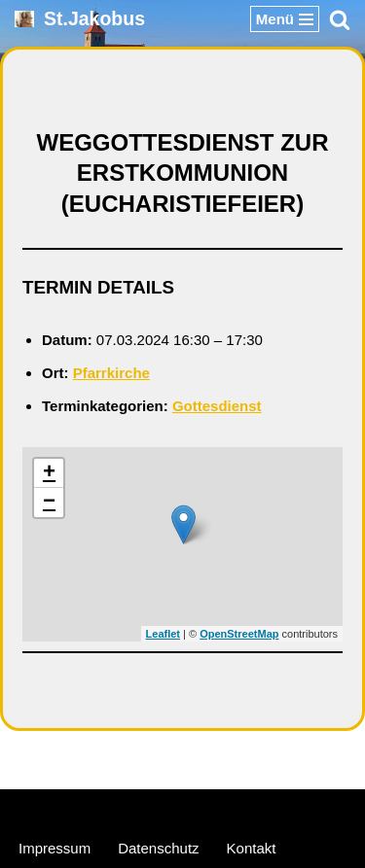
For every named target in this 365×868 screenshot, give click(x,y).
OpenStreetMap (239, 634)
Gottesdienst (217, 406)
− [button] (49, 503)
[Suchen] (340, 19)
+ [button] (49, 473)
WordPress (257, 808)
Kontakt (252, 848)
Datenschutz (158, 848)
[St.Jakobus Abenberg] (80, 19)
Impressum (55, 848)
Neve (89, 808)
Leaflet (163, 634)
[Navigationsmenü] (285, 19)
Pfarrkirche (111, 373)
